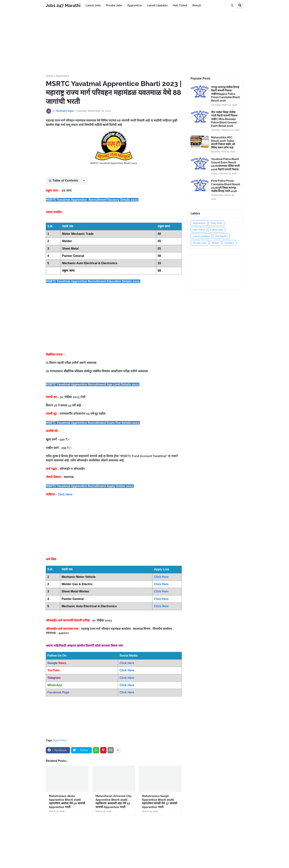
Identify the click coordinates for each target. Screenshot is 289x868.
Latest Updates (201, 236)
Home (49, 76)
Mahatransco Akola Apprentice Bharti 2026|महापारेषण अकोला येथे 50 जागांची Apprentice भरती (67, 802)
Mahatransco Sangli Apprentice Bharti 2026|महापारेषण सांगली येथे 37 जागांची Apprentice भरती (160, 802)
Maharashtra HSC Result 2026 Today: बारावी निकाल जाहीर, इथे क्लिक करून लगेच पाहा (223, 143)
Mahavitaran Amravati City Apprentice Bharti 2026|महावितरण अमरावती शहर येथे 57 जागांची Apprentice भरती (113, 802)
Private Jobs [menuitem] (114, 5)
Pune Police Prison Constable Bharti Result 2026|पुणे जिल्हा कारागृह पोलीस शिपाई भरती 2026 (226, 186)
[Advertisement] (145, 43)
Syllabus (229, 243)
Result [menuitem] (197, 5)
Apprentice (62, 76)
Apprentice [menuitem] (135, 5)
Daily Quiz (217, 223)
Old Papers (221, 236)
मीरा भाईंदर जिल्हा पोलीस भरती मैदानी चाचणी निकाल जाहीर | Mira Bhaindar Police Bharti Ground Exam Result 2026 (224, 119)
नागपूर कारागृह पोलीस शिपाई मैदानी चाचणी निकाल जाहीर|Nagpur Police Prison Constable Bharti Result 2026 (225, 94)
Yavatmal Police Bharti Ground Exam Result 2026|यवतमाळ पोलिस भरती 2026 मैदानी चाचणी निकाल (225, 164)
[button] (232, 5)
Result (215, 243)
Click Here (65, 494)
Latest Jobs (217, 230)
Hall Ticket (199, 230)
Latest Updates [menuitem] (157, 5)
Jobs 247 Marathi (63, 5)
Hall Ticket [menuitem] (180, 5)
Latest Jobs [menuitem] (93, 5)
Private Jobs (200, 243)
